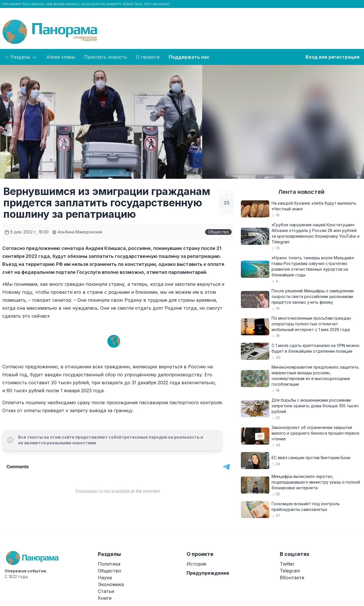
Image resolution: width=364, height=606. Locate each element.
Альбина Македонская (77, 232)
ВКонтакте (292, 578)
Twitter (287, 564)
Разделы (21, 57)
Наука (105, 578)
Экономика (111, 584)
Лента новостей (301, 192)
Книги (105, 598)
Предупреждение (208, 573)
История (196, 564)
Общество (218, 232)
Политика (109, 564)
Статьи (106, 591)
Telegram (290, 571)
